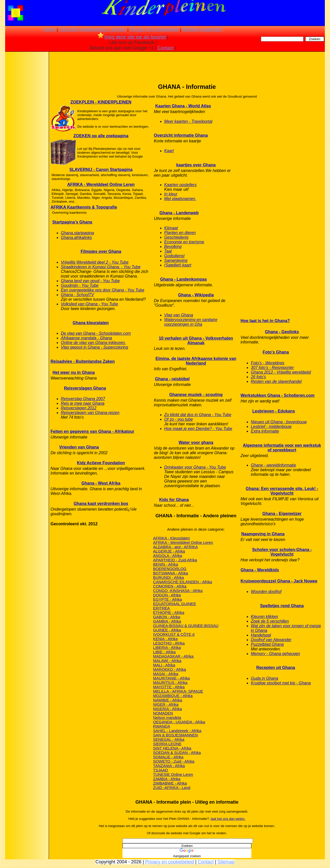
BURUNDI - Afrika (168, 577)
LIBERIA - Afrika (167, 647)
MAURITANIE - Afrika (171, 678)
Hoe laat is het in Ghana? (265, 321)
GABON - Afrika (167, 617)
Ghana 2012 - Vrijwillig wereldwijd (281, 372)
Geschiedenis (176, 237)
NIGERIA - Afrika (168, 709)
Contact (166, 48)
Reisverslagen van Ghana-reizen (90, 413)
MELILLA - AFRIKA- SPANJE (178, 691)
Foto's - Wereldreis (268, 363)
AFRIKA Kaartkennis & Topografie (84, 207)
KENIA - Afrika (165, 639)
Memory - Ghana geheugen (275, 654)
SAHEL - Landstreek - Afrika (177, 731)
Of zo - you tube (179, 419)
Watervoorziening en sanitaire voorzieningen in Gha (191, 322)
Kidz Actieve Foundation (101, 463)
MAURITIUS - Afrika (170, 682)
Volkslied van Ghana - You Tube (89, 304)
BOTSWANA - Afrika (171, 573)
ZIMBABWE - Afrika (170, 783)
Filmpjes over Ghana (101, 251)
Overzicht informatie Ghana (181, 135)
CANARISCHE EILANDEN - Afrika (183, 582)
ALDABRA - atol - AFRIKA (175, 547)
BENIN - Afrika (166, 564)
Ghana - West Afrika (101, 483)
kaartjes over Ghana (196, 165)
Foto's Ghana (276, 352)
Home (49, 29)
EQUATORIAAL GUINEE (175, 604)
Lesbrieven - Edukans (274, 411)
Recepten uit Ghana (276, 668)
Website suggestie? (203, 29)
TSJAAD (161, 770)
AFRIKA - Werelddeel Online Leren (101, 184)
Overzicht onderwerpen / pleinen (93, 29)
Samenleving (176, 260)
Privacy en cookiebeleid (154, 29)
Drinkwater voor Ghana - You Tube (195, 467)
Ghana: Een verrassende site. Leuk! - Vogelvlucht (282, 491)
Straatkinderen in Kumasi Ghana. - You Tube (101, 267)
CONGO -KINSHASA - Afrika (178, 591)
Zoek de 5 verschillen (270, 621)
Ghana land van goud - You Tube (90, 281)
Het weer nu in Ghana (74, 372)
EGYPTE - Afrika (168, 599)
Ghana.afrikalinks (76, 238)
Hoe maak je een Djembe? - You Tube (198, 429)
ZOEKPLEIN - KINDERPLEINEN (101, 102)
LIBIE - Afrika (164, 652)
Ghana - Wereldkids (260, 570)
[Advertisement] (27, 134)
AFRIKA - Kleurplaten (172, 538)
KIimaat (171, 228)
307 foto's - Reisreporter (272, 368)
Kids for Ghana (174, 500)
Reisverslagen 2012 (79, 408)
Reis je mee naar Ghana (83, 403)
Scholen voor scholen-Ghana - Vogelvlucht (282, 552)
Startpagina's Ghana (72, 222)
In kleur (171, 194)
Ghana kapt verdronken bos (101, 504)
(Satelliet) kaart (178, 265)
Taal (168, 251)
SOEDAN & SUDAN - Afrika (177, 753)
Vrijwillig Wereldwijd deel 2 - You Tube (95, 262)
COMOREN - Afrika (170, 586)
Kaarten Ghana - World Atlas (183, 106)
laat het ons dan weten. (228, 819)
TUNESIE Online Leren (173, 774)
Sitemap (226, 862)
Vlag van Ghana (179, 315)
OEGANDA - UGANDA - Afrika (179, 722)
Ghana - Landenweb (179, 213)
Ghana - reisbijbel (172, 379)
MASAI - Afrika (166, 674)
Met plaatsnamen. (180, 199)
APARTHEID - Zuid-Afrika (175, 560)
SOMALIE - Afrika (168, 757)
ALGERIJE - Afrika (169, 551)
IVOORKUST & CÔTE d (174, 634)
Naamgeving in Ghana (263, 534)
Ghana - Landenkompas (183, 279)
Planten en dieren (180, 233)
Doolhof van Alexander (271, 640)
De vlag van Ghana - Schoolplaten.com (96, 333)
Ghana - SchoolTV (77, 295)
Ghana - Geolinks (282, 332)
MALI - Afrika (164, 665)
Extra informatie (265, 431)
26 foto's (258, 377)
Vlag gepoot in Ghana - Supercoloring (94, 347)
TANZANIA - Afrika (169, 766)
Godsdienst (174, 256)
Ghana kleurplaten (91, 323)
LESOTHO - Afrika (169, 643)
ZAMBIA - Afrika (167, 779)
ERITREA (162, 608)
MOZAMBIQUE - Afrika (173, 696)
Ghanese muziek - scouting (196, 395)
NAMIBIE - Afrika (168, 700)
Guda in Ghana (265, 678)
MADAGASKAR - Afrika (173, 656)
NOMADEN (163, 713)
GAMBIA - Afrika (167, 621)
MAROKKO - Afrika (170, 669)
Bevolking (173, 247)
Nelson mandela (167, 717)
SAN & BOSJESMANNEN (175, 735)
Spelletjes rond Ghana (282, 606)
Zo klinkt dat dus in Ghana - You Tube (198, 415)
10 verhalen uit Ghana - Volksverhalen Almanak (196, 341)
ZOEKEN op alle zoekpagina (101, 136)
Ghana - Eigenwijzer (282, 514)
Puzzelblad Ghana (267, 644)
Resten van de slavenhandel (276, 381)
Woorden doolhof (266, 592)
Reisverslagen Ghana (85, 388)
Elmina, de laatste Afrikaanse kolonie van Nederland (196, 361)
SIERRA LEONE (167, 744)
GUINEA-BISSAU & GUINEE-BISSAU (186, 626)
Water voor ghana (196, 442)
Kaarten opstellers (180, 185)
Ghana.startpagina (77, 233)
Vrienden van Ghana (79, 447)
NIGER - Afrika (166, 704)
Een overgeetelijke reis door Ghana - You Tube (103, 290)
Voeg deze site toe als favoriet (132, 37)
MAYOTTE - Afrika (169, 687)
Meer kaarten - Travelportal (188, 121)
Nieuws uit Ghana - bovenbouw (279, 422)
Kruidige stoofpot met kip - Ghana (281, 683)
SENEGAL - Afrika (169, 739)
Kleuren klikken (265, 617)
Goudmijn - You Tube (80, 285)
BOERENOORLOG (170, 569)
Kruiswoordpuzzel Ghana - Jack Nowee (279, 581)
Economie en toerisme (184, 242)
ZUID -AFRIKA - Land (172, 788)
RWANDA (162, 726)
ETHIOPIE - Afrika (169, 612)
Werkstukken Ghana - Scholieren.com (278, 395)
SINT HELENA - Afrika (172, 748)
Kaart (169, 151)
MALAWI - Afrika (167, 661)
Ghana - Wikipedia (196, 295)
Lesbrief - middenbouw (271, 427)
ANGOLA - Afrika (168, 556)
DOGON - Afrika (167, 595)
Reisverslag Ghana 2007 (83, 399)
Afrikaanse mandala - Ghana (86, 338)
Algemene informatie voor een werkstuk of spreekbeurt (282, 448)
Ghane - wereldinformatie (273, 465)
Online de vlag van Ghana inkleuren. (93, 343)
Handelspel (261, 635)
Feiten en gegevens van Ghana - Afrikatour (92, 431)
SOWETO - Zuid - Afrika (174, 761)
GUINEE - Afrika (167, 630)
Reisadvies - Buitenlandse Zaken (83, 361)
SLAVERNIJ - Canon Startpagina (101, 170)
